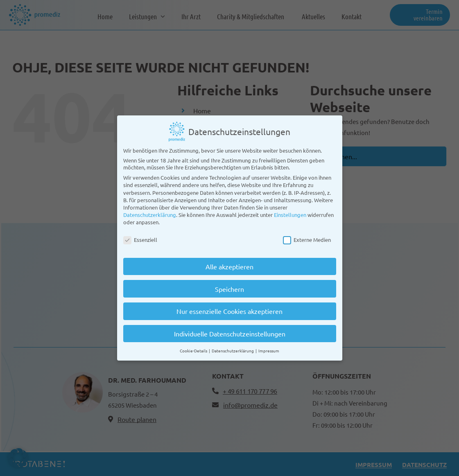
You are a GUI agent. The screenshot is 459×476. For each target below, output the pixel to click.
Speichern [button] (229, 286)
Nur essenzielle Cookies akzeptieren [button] (229, 308)
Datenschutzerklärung (150, 211)
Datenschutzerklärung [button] (233, 347)
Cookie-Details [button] (194, 347)
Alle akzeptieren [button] (229, 263)
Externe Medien (307, 236)
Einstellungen (290, 211)
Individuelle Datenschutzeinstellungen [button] (230, 330)
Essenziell (140, 236)
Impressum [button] (269, 347)
